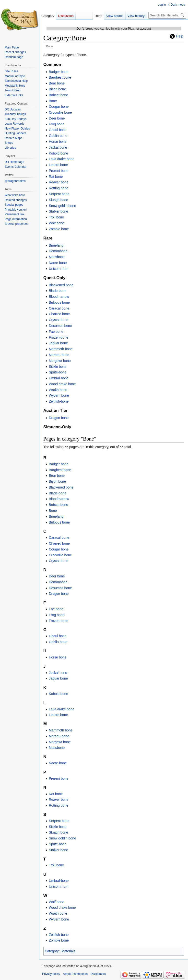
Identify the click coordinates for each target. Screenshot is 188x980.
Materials (68, 951)
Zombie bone (59, 229)
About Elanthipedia (75, 974)
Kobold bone (58, 153)
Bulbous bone (59, 302)
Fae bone (56, 332)
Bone (53, 101)
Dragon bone (59, 418)
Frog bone (57, 124)
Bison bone (57, 89)
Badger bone (59, 72)
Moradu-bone (59, 355)
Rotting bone (58, 188)
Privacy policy (51, 974)
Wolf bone (56, 223)
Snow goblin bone (62, 206)
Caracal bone (59, 308)
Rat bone (56, 177)
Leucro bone (58, 165)
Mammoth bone (61, 349)
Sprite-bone (58, 372)
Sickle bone (58, 367)
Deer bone (57, 118)
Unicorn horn (59, 269)
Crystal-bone (58, 320)
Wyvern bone (59, 395)
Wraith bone (58, 390)
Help (180, 36)
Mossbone (57, 257)
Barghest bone (60, 77)
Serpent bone (59, 194)
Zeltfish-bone (59, 401)
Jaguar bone (58, 343)
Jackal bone (58, 147)
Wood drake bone (62, 384)
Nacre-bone (58, 263)
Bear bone (57, 83)
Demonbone (58, 251)
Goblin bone (58, 136)
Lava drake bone (61, 159)
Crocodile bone (60, 112)
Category (52, 951)
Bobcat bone (58, 95)
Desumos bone (60, 326)
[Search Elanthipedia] (167, 15)
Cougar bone (59, 107)
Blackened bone (61, 285)
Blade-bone (58, 291)
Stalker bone (58, 211)
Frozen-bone (58, 337)
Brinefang (56, 245)
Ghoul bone (58, 130)
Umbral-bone (59, 378)
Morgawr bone (60, 361)
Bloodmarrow (59, 297)
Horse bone (58, 142)
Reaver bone (59, 182)
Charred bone (59, 314)
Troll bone (56, 217)
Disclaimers (98, 974)
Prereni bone (59, 171)
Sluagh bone (58, 200)
